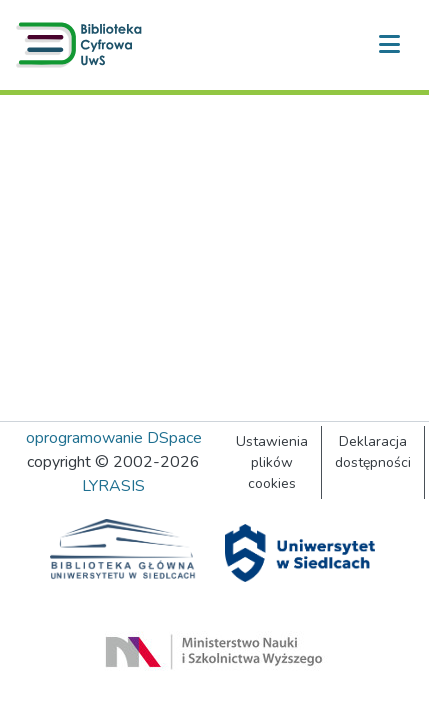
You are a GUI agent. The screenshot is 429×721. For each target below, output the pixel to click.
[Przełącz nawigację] (389, 45)
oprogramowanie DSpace (114, 438)
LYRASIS (113, 486)
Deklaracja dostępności (373, 452)
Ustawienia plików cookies (272, 462)
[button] (83, 45)
